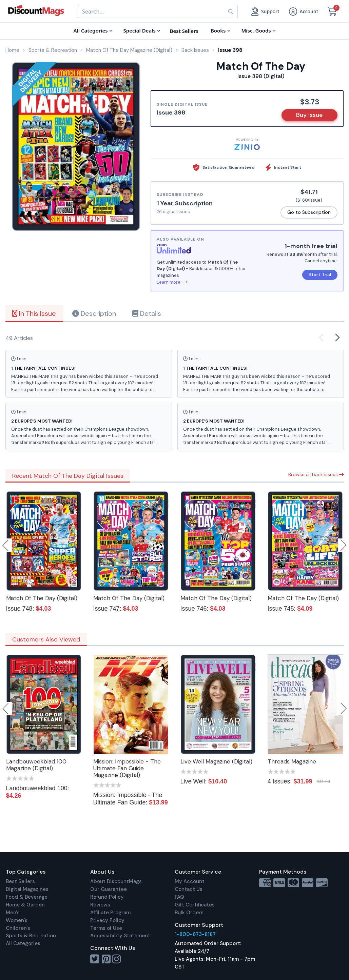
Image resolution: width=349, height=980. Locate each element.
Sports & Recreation (31, 936)
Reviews (100, 905)
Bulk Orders (189, 913)
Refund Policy (107, 897)
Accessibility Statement (120, 936)
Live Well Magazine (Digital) (216, 761)
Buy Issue (309, 115)
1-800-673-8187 (195, 934)
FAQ (179, 897)
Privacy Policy (107, 920)
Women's (17, 920)
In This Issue (34, 313)
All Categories (23, 943)
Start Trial (320, 274)
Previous (6, 545)
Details (147, 313)
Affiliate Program (110, 913)
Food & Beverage (27, 897)
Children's (18, 928)
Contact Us (189, 889)
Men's (13, 913)
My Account (190, 881)
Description (94, 313)
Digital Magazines (27, 889)
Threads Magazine (292, 761)
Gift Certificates (195, 905)
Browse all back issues (316, 474)
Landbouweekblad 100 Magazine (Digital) (36, 765)
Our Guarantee (109, 889)
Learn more (172, 282)
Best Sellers (20, 881)
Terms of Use (106, 928)
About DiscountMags (116, 881)
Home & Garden (25, 905)
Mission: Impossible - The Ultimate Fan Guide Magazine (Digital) (127, 768)
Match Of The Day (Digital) (42, 598)
